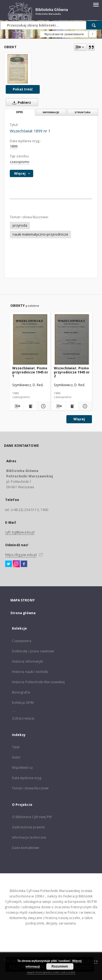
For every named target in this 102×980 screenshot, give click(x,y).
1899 (14, 146)
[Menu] (96, 4)
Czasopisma (22, 641)
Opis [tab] (19, 112)
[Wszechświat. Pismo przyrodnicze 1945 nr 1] (30, 339)
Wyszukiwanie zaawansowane (64, 34)
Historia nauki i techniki (30, 672)
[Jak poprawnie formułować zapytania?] (92, 34)
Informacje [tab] (51, 112)
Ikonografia (21, 692)
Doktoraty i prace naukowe (33, 651)
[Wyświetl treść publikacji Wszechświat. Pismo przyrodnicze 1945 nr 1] (30, 406)
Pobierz (21, 102)
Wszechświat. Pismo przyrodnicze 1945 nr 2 (72, 372)
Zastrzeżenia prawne (28, 827)
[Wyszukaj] (94, 25)
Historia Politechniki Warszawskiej (38, 682)
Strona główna (23, 613)
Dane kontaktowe (26, 848)
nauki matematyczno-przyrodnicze (40, 234)
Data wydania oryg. (27, 778)
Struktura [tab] (83, 112)
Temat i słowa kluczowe (30, 788)
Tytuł (16, 747)
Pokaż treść (23, 89)
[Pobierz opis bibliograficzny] (17, 406)
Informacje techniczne (29, 837)
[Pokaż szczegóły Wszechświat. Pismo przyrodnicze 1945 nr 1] (43, 406)
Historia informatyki (27, 661)
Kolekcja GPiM (23, 703)
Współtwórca (22, 768)
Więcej (79, 419)
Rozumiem (60, 966)
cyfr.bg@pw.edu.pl (20, 532)
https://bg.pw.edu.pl (21, 555)
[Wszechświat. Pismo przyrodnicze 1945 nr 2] (72, 339)
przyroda (20, 225)
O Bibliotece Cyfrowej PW (32, 817)
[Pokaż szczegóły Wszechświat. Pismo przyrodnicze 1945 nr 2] (84, 406)
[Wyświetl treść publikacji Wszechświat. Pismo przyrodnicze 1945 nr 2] (72, 406)
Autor (16, 757)
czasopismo (20, 162)
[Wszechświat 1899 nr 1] (18, 69)
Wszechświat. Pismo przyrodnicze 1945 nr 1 (30, 372)
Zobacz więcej (23, 718)
